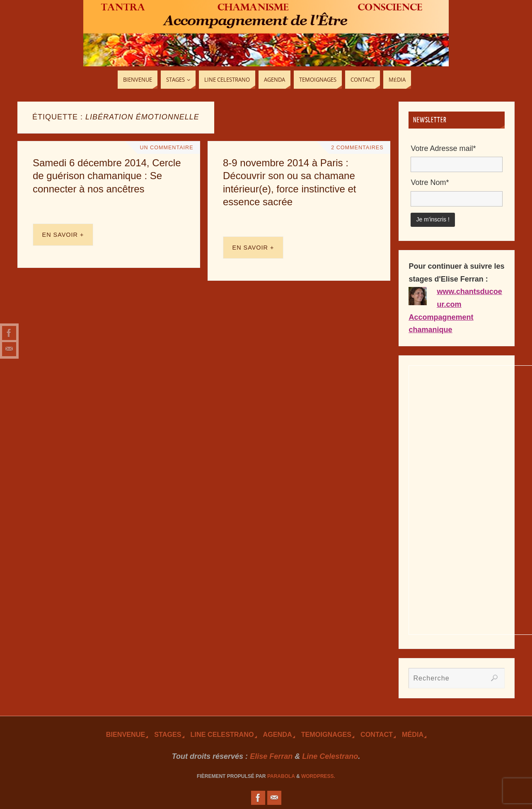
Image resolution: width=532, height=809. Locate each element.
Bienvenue (126, 734)
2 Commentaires (357, 148)
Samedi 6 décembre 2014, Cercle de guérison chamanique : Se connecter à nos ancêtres (107, 176)
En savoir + (63, 235)
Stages (168, 734)
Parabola (281, 776)
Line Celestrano (222, 734)
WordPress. (318, 776)
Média (413, 734)
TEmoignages (326, 734)
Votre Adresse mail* (443, 148)
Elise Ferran (271, 756)
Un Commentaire (166, 148)
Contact (377, 734)
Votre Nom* (430, 182)
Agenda (278, 734)
